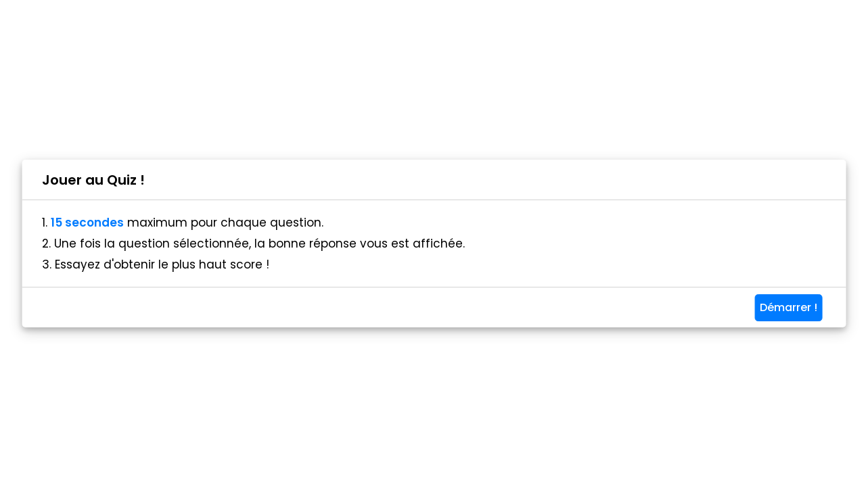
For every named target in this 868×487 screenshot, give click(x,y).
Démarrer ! (789, 307)
